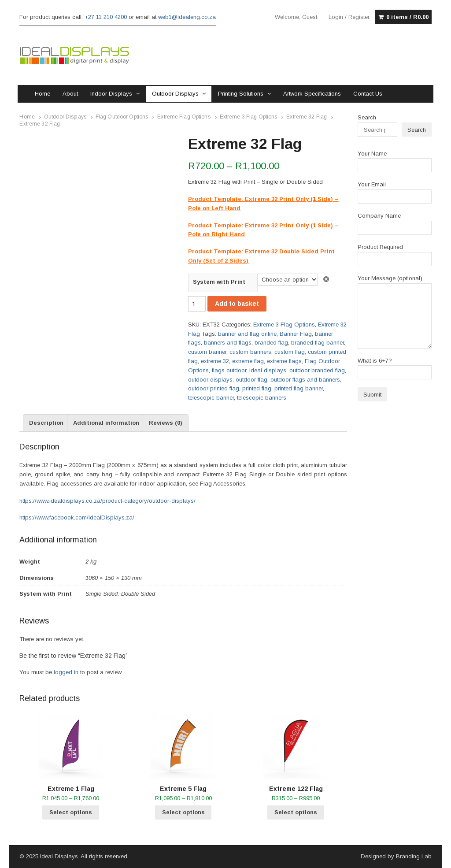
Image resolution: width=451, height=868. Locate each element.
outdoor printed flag (214, 388)
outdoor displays (210, 380)
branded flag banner (318, 343)
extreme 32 (215, 361)
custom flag (290, 352)
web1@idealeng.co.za (187, 17)
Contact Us (368, 94)
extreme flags (284, 361)
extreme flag (248, 361)
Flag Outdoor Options (122, 117)
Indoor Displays (111, 94)
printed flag (257, 388)
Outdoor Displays (175, 94)
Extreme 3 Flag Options (249, 117)
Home (43, 94)
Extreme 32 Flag (307, 117)
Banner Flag (296, 334)
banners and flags (228, 343)
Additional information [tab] (106, 423)
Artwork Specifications (312, 94)
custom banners (250, 352)
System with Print (219, 282)
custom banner (207, 352)
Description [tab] (46, 423)
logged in (66, 672)
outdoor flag (251, 380)
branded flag (271, 343)
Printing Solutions (241, 94)
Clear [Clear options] (328, 279)
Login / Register (349, 17)
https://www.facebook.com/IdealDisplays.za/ (77, 517)
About (70, 94)
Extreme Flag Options (184, 117)
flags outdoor (229, 370)
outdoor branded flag (317, 370)
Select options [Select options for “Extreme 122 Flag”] (296, 812)
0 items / (407, 17)
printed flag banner (299, 388)
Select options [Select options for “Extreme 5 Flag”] (183, 812)
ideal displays (268, 370)
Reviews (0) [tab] (166, 423)
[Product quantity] (197, 304)
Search (367, 117)
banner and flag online (247, 334)
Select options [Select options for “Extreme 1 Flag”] (71, 812)
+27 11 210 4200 (106, 17)
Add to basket (237, 304)
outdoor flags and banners (305, 380)
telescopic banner (211, 398)
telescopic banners (262, 398)
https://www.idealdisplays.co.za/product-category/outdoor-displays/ (107, 501)
